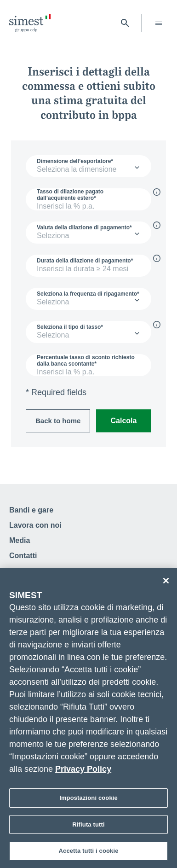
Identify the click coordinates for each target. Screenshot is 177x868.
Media (20, 540)
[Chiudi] (166, 583)
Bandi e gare (31, 510)
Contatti (23, 556)
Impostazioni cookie (88, 800)
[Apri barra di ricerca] (125, 23)
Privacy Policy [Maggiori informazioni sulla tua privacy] (83, 771)
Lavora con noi (35, 525)
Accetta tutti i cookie (89, 853)
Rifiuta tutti (88, 826)
